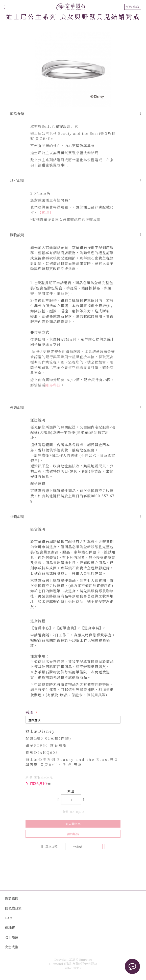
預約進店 (133, 7)
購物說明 (17, 235)
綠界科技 (53, 385)
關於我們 (12, 898)
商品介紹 (17, 114)
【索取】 (45, 212)
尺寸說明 (17, 180)
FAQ (9, 918)
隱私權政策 (13, 908)
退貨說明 (17, 516)
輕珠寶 (10, 927)
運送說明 (17, 407)
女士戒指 (12, 947)
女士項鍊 (12, 937)
